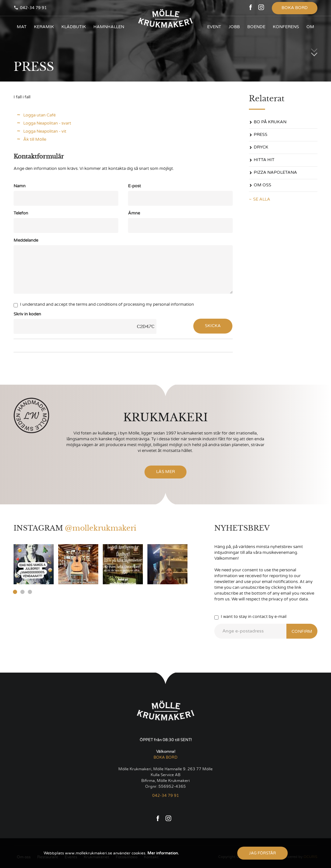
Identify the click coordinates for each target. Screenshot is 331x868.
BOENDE (256, 27)
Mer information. (163, 853)
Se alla (262, 199)
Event (214, 27)
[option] (34, 564)
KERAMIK (44, 27)
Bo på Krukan (270, 122)
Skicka (213, 326)
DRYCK (261, 147)
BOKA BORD (165, 757)
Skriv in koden (27, 314)
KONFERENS (286, 27)
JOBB (234, 27)
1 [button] (15, 592)
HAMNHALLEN (109, 27)
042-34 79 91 (33, 8)
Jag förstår (262, 853)
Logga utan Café (39, 115)
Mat (22, 27)
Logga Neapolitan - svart (47, 123)
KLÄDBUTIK (74, 27)
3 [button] (30, 592)
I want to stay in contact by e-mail (250, 617)
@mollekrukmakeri (101, 528)
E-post (134, 186)
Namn (20, 186)
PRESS (261, 135)
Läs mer (165, 472)
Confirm (302, 632)
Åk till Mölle (35, 140)
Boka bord (295, 8)
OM (310, 27)
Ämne (134, 213)
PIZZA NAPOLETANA (275, 173)
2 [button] (22, 592)
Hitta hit (264, 160)
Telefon (21, 213)
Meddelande (26, 241)
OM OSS (262, 185)
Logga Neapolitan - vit (45, 132)
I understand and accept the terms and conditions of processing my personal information (104, 305)
